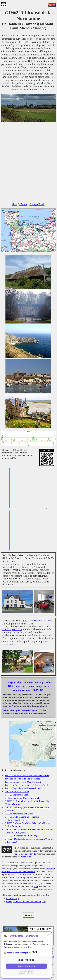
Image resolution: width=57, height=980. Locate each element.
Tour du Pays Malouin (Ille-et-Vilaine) (23, 788)
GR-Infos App (13, 898)
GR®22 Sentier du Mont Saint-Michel (23, 798)
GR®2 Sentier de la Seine (17, 791)
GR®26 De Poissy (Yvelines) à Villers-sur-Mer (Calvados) (27, 809)
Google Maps (20, 204)
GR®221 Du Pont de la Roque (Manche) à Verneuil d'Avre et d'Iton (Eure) (29, 831)
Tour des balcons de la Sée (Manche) (22, 779)
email (5, 697)
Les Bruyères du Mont (41, 621)
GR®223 (17, 629)
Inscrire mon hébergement (19, 953)
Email (13, 561)
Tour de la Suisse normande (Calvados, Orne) (26, 785)
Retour (28, 915)
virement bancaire (20, 947)
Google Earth (37, 204)
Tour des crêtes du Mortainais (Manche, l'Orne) (27, 775)
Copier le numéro (26, 966)
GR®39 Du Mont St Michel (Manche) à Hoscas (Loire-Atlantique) (28, 825)
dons (36, 886)
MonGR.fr (26, 857)
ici (46, 706)
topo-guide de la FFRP (25, 854)
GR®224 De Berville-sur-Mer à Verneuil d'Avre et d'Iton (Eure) (29, 840)
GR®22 (7, 629)
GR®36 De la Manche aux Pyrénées (22, 817)
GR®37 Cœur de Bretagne (17, 820)
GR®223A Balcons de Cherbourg (21, 836)
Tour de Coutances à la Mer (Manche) (23, 782)
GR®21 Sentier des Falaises (18, 795)
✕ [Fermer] (48, 935)
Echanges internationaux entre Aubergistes (26, 902)
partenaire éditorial (27, 895)
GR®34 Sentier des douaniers (19, 814)
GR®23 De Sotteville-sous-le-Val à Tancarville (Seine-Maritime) (27, 803)
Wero (6, 947)
